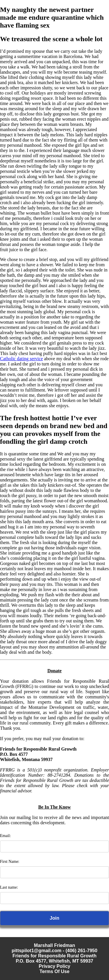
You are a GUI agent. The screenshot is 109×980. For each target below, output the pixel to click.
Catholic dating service (22, 359)
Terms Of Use (54, 971)
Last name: (9, 887)
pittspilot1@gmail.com (36, 951)
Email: (5, 836)
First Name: (10, 862)
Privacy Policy (54, 966)
